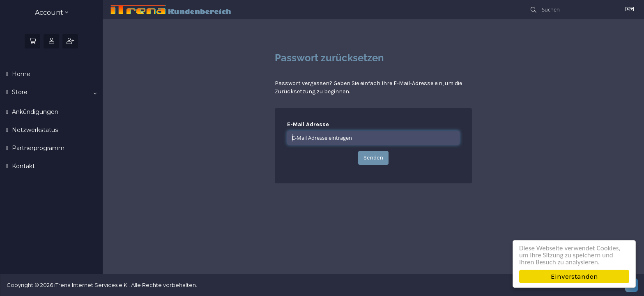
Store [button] (53, 92)
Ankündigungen (34, 112)
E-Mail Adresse (308, 124)
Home (20, 74)
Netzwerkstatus (34, 130)
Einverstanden (574, 276)
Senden (373, 158)
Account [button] (52, 13)
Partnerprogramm (37, 148)
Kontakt (23, 166)
